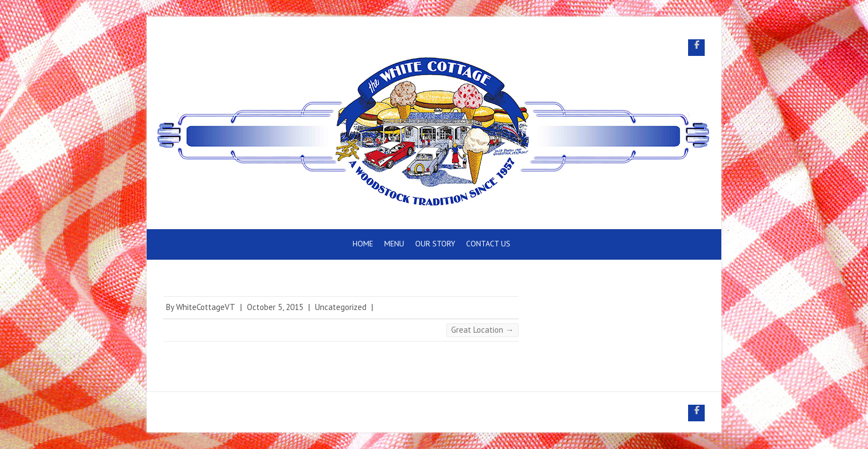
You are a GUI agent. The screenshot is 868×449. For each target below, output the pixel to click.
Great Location (482, 330)
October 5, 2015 (275, 307)
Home (363, 244)
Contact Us (488, 244)
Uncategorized (341, 307)
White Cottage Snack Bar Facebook (696, 48)
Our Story (435, 244)
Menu (394, 244)
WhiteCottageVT (206, 307)
